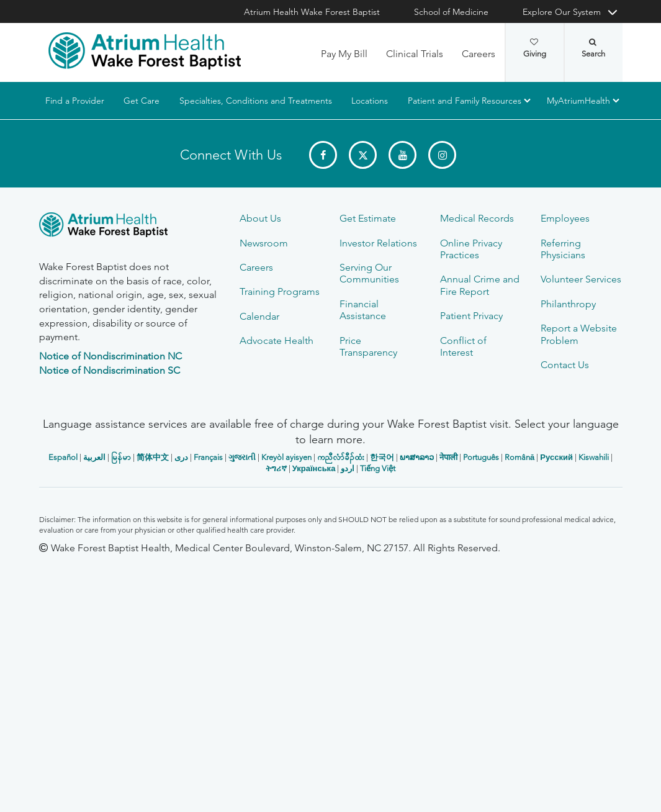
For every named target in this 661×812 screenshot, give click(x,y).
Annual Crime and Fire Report (480, 285)
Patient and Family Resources (464, 101)
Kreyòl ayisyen (286, 457)
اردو (348, 468)
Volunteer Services (581, 279)
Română (519, 457)
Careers (479, 54)
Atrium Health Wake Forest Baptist (312, 12)
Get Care (142, 101)
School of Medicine (451, 12)
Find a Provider (75, 101)
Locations (370, 101)
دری (181, 457)
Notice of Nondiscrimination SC (110, 370)
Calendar (259, 316)
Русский (556, 457)
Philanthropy (568, 304)
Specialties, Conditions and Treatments (255, 101)
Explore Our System (562, 12)
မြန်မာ (121, 457)
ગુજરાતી (242, 457)
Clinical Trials (415, 54)
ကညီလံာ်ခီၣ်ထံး (341, 457)
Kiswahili (594, 457)
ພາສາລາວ (417, 457)
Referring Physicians (563, 249)
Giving (535, 48)
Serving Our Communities (369, 273)
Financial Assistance (363, 310)
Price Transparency (368, 346)
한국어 (382, 457)
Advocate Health (277, 341)
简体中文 (153, 457)
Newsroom (264, 243)
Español (63, 457)
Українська (314, 468)
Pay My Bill (344, 54)
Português (481, 457)
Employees (565, 218)
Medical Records (477, 218)
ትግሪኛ (276, 468)
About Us (260, 218)
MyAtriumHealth (578, 101)
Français (208, 457)
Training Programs (280, 291)
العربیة (94, 457)
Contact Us (565, 365)
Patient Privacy (471, 316)
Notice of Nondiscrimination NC (110, 356)
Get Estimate (368, 218)
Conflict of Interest (463, 346)
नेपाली (448, 457)
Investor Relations (378, 243)
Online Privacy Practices (471, 249)
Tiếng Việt (378, 468)
